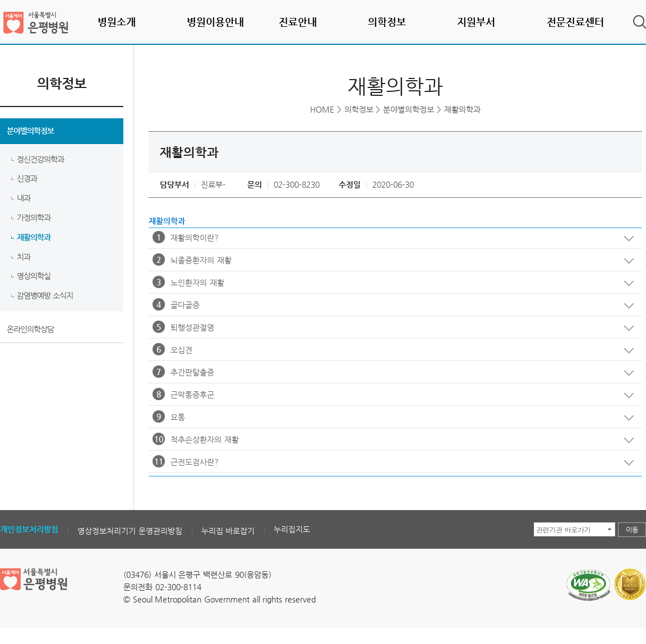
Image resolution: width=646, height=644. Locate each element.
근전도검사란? (391, 464)
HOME (322, 109)
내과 (24, 198)
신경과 (27, 178)
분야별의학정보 (30, 131)
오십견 (391, 352)
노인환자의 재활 (391, 285)
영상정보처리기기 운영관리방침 (130, 531)
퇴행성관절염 (391, 330)
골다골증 (391, 307)
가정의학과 (34, 217)
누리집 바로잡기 (228, 531)
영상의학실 (34, 276)
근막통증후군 (391, 397)
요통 (391, 419)
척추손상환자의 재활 (391, 442)
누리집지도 (292, 529)
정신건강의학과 (40, 159)
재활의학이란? (391, 240)
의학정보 (359, 109)
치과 (24, 257)
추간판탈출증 (391, 374)
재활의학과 (34, 237)
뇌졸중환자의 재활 (391, 262)
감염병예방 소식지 (45, 295)
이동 (632, 530)
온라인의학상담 (30, 329)
